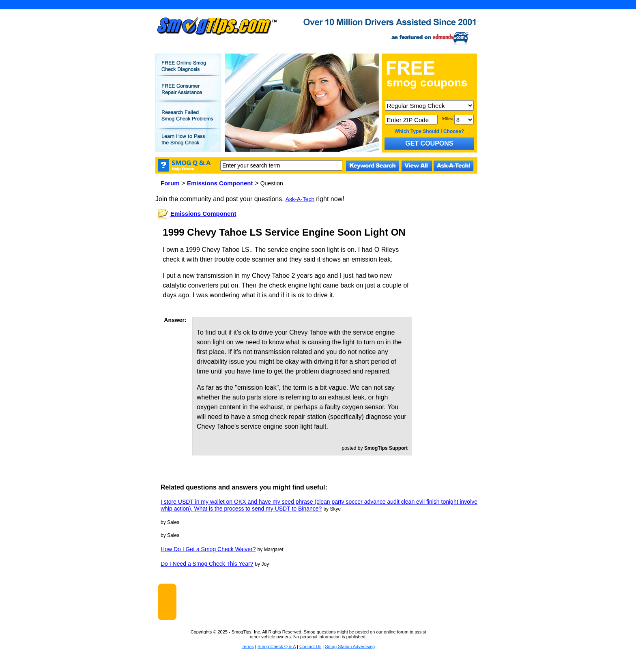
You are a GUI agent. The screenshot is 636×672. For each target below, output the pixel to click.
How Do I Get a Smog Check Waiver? (208, 549)
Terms (248, 646)
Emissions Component (220, 183)
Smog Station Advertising (350, 646)
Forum (170, 183)
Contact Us (310, 646)
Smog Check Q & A (277, 646)
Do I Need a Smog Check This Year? (207, 564)
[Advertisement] (327, 602)
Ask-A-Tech (300, 199)
